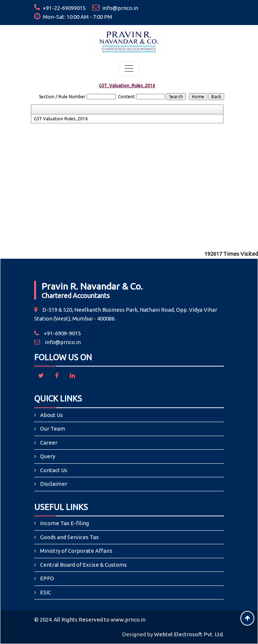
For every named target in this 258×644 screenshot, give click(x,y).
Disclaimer (54, 484)
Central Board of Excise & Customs (83, 565)
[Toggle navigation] (129, 68)
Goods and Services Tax (69, 537)
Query (48, 456)
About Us (51, 415)
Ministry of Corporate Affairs (76, 551)
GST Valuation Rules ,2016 (61, 119)
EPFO (47, 578)
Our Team (53, 429)
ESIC (46, 592)
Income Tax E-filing (64, 523)
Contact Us (54, 470)
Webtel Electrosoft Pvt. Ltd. (189, 634)
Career (49, 443)
